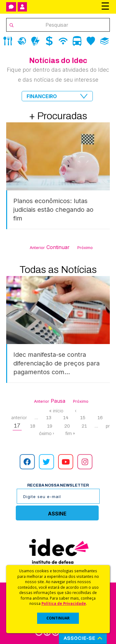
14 (66, 418)
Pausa (58, 401)
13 (49, 418)
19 (50, 426)
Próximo (85, 248)
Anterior (37, 248)
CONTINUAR (58, 618)
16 (100, 418)
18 (33, 426)
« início (56, 411)
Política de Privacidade (64, 603)
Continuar (58, 247)
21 (84, 426)
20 (67, 426)
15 (83, 418)
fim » (70, 433)
